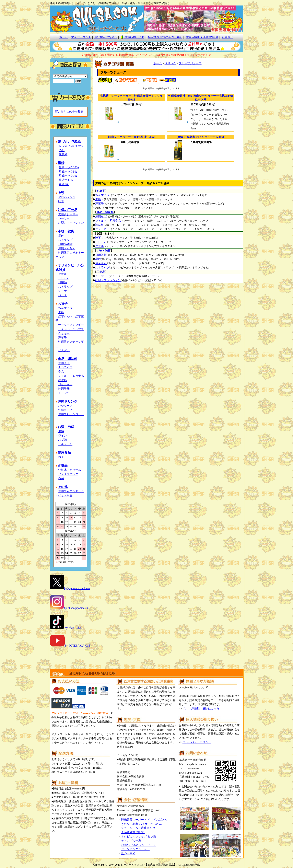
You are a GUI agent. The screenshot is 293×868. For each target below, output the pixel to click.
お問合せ (227, 37)
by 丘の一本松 (74, 628)
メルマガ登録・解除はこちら (201, 709)
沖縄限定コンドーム (71, 491)
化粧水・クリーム (70, 470)
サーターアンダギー (71, 325)
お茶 (61, 457)
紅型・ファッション (108, 280)
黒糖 (61, 312)
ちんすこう (65, 308)
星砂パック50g (68, 172)
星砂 (61, 236)
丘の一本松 (128, 853)
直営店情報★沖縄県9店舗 (202, 37)
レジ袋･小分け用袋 (71, 146)
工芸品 (101, 272)
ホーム (63, 37)
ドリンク (64, 393)
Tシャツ (63, 278)
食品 (61, 372)
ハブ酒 (62, 440)
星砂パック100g (69, 167)
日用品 (62, 282)
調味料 (62, 380)
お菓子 (101, 191)
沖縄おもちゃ (67, 248)
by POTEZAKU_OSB (70, 646)
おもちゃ (101, 263)
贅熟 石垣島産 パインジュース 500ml (201, 137)
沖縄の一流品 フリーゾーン (139, 845)
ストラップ (65, 240)
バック (62, 295)
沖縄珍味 (64, 389)
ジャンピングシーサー (135, 849)
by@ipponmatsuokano (77, 588)
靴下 (61, 201)
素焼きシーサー (68, 214)
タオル (62, 274)
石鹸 (61, 478)
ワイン (62, 436)
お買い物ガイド (132, 37)
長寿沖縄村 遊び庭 (133, 832)
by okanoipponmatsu (76, 608)
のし (62, 150)
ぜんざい (64, 350)
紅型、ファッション (71, 223)
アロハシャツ (67, 197)
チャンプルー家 (131, 841)
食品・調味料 (105, 212)
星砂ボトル (66, 180)
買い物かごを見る (106, 37)
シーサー (64, 218)
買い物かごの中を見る (69, 112)
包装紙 (63, 154)
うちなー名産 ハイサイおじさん (141, 824)
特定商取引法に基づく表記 (165, 37)
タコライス (65, 367)
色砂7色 (64, 184)
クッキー (64, 333)
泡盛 (61, 431)
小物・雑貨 (104, 251)
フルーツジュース (190, 63)
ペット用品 (65, 495)
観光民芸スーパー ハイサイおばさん (144, 820)
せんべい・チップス (71, 329)
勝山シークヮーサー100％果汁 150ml (131, 137)
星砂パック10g (68, 176)
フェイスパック (68, 474)
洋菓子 (62, 338)
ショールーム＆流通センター (140, 828)
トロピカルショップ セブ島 (139, 837)
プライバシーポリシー (197, 742)
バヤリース (65, 406)
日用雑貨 (101, 255)
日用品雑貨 (65, 244)
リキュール (65, 444)
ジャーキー (65, 384)
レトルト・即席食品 (71, 376)
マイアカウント (81, 37)
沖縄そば (64, 363)
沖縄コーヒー (67, 410)
